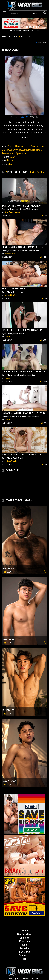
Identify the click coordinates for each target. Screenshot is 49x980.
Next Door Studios (12, 212)
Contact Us (24, 955)
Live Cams (24, 952)
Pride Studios (10, 254)
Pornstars (25, 941)
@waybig (25, 948)
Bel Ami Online (11, 295)
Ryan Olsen (26, 36)
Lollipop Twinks (11, 461)
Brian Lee (9, 710)
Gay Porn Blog (25, 934)
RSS (24, 959)
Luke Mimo (10, 639)
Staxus (7, 336)
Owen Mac (10, 781)
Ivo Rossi (9, 568)
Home (4, 36)
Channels (25, 938)
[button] (36, 13)
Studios (24, 945)
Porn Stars (14, 36)
